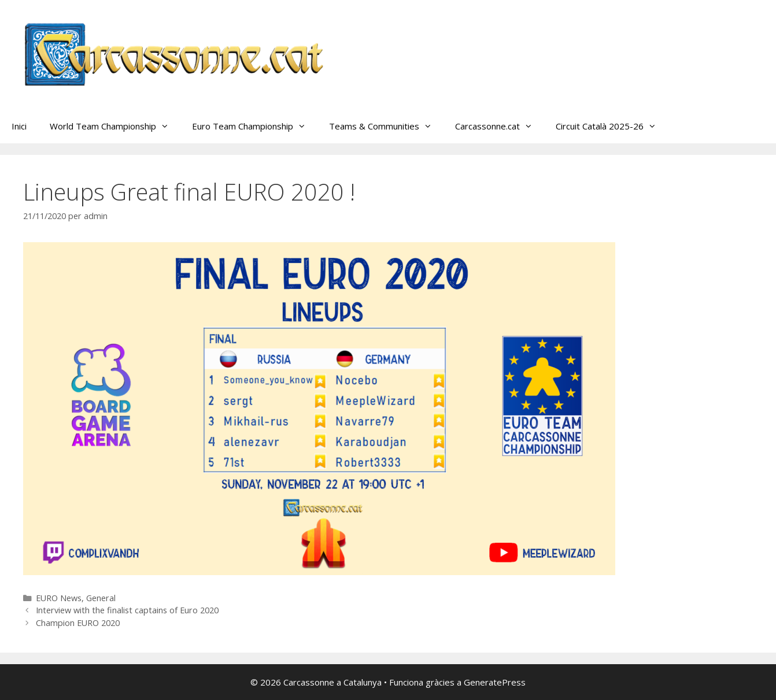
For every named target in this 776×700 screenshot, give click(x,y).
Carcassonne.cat (500, 126)
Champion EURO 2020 (78, 623)
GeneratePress (495, 682)
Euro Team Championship (255, 126)
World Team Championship (115, 126)
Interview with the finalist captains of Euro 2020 (127, 610)
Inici (19, 126)
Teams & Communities (386, 126)
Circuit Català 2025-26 (612, 126)
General (101, 598)
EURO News (59, 598)
